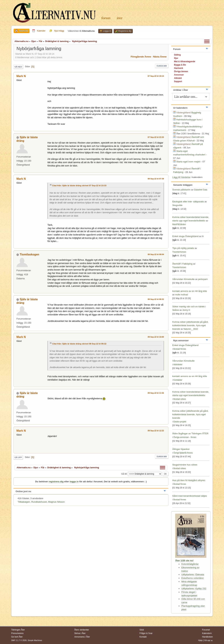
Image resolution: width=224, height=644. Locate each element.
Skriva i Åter (80, 633)
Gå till (124, 474)
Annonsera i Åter (82, 637)
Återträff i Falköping (182, 264)
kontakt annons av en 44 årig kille (190, 291)
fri (203, 236)
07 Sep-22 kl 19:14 (156, 76)
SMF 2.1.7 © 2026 (19, 640)
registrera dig (56, 482)
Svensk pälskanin (181, 190)
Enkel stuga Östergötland (186, 236)
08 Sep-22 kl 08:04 (156, 254)
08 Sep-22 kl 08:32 (156, 299)
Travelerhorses (179, 252)
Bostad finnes (180, 349)
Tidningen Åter (18, 630)
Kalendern (207, 633)
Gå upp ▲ (209, 640)
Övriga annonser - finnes (185, 437)
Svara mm (162, 66)
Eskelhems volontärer (192, 578)
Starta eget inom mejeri (188, 162)
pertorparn (203, 279)
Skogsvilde (177, 205)
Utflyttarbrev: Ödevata (193, 575)
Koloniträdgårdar (190, 564)
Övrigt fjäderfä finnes (183, 453)
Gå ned (18, 67)
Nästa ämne (160, 57)
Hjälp (200, 640)
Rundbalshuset (39, 502)
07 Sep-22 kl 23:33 (156, 137)
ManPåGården (179, 224)
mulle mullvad (181, 295)
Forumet (206, 630)
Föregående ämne (141, 57)
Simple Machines (35, 640)
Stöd (142, 630)
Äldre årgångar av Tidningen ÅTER (190, 434)
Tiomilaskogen (29, 254)
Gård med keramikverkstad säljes (190, 496)
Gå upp (18, 457)
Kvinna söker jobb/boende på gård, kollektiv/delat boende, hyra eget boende (190, 325)
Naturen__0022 (191, 329)
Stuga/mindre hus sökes (185, 465)
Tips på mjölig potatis (183, 248)
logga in (74, 482)
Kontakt (143, 637)
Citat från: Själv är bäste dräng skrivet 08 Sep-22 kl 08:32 (79, 344)
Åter (120, 18)
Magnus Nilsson (56, 502)
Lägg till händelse (181, 177)
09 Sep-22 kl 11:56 (156, 393)
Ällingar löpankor (181, 449)
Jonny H (186, 310)
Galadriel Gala (201, 190)
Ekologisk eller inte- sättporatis (188, 202)
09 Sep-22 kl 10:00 (156, 337)
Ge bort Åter (17, 637)
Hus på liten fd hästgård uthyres (189, 480)
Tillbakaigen (24, 502)
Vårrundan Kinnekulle (184, 279)
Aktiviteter (178, 365)
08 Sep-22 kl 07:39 (156, 179)
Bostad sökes (180, 399)
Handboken (207, 637)
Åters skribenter (82, 630)
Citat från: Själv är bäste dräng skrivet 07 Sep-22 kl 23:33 (79, 186)
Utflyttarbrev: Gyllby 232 (194, 589)
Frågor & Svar (146, 633)
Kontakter (178, 380)
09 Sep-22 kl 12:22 (156, 431)
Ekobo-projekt (180, 422)
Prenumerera (17, 633)
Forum (106, 18)
